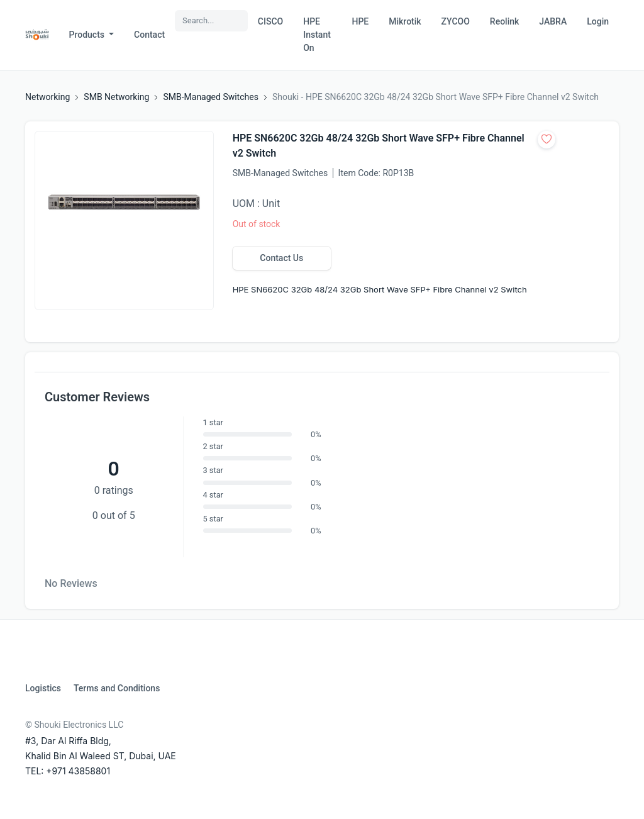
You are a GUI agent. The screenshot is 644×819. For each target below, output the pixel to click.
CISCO (270, 21)
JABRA (553, 21)
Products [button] (88, 35)
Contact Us (281, 258)
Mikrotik (405, 21)
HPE (360, 21)
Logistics (43, 688)
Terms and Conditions (117, 688)
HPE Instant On (317, 35)
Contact (149, 35)
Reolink (504, 21)
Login (598, 21)
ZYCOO (456, 21)
